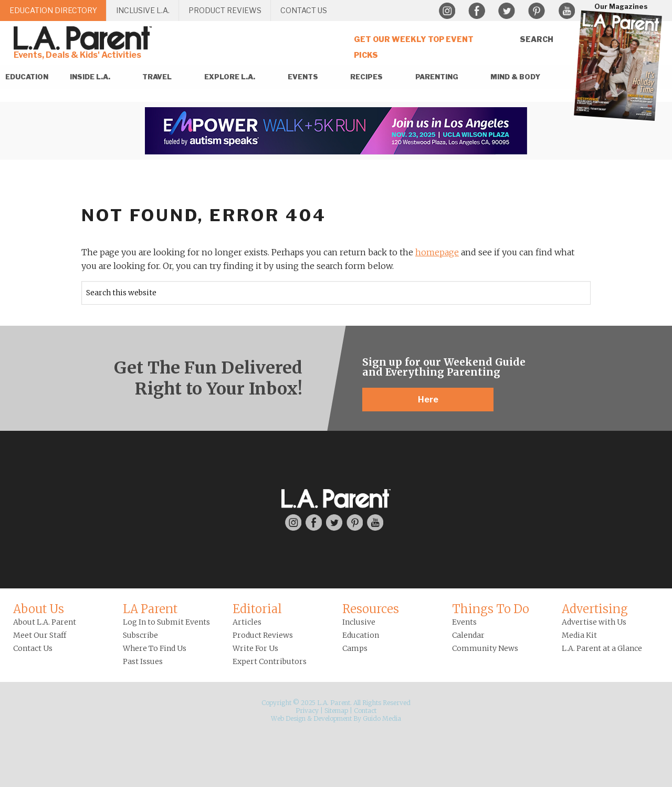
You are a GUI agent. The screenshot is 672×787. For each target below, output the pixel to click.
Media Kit (579, 635)
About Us (39, 609)
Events (464, 622)
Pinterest (537, 11)
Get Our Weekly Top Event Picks (414, 47)
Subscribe (140, 635)
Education (361, 635)
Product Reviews (263, 635)
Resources (371, 609)
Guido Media (382, 718)
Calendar (468, 635)
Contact (365, 711)
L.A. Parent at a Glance (602, 648)
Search (537, 39)
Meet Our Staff (40, 635)
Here (428, 400)
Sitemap (336, 711)
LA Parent (150, 609)
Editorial (257, 609)
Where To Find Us (155, 648)
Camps (355, 648)
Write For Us (255, 648)
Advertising (595, 609)
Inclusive (359, 622)
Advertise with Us (594, 622)
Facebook (477, 11)
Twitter (507, 11)
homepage (437, 252)
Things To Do (491, 609)
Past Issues (143, 661)
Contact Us (33, 648)
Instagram (447, 11)
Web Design (288, 718)
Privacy (307, 711)
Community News (485, 648)
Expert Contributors (270, 661)
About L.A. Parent (45, 622)
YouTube (566, 11)
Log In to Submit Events (166, 622)
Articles (247, 622)
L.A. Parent (85, 38)
